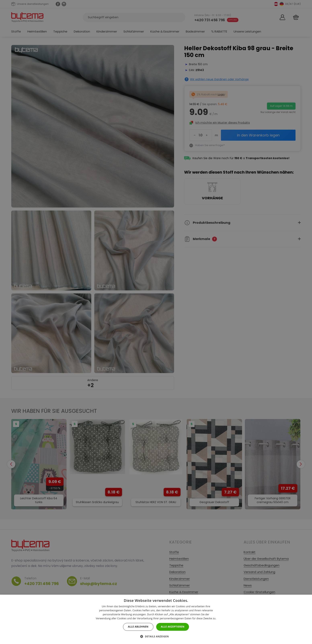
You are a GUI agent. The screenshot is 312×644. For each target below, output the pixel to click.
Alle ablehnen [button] (138, 627)
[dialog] (156, 322)
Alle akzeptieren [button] (173, 627)
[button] (156, 636)
